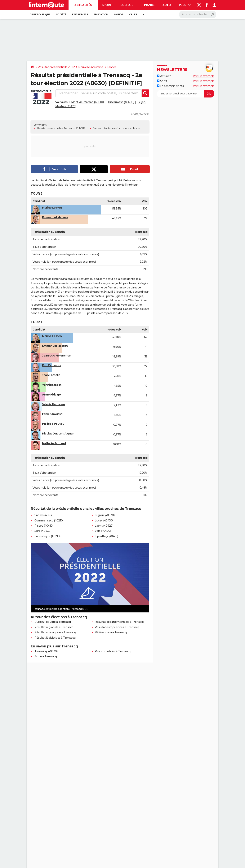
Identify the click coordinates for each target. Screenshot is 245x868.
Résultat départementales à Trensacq (120, 622)
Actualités (83, 5)
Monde (119, 14)
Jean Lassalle (51, 375)
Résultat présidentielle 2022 (56, 67)
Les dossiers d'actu (170, 86)
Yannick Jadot (52, 385)
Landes (112, 67)
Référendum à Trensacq (111, 632)
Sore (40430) (43, 531)
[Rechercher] (198, 15)
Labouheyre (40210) (47, 536)
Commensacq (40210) (49, 520)
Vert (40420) (103, 531)
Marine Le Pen (52, 208)
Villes (133, 14)
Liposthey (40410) (106, 536)
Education (101, 14)
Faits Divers (80, 14)
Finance (148, 5)
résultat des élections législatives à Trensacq (64, 287)
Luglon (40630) (105, 515)
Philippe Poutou (53, 424)
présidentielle (129, 279)
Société (61, 14)
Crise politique (40, 14)
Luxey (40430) (104, 520)
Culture (127, 5)
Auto (167, 5)
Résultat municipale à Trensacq (55, 632)
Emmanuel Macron (55, 217)
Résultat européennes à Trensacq (117, 627)
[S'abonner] (186, 94)
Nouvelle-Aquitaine (91, 67)
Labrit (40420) (104, 526)
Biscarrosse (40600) (121, 102)
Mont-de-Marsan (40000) (88, 102)
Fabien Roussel (53, 414)
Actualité (164, 76)
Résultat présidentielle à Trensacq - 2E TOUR (61, 128)
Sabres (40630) (44, 515)
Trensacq (98, 128)
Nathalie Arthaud (54, 443)
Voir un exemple (204, 76)
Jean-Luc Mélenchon (57, 356)
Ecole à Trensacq (46, 656)
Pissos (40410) (44, 526)
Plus (185, 5)
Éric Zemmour (52, 365)
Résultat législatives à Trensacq (55, 638)
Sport (107, 5)
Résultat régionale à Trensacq (54, 627)
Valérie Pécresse (53, 404)
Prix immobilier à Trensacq (113, 651)
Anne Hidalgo (51, 395)
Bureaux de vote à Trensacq (53, 622)
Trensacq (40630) (46, 651)
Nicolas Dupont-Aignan (58, 434)
